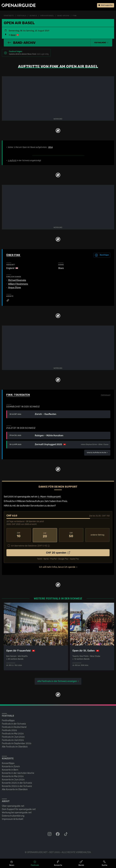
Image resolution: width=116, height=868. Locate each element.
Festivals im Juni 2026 (13, 736)
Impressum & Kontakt (13, 819)
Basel (13, 35)
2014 (50, 147)
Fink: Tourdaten (18, 395)
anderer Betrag (97, 535)
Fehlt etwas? (106, 395)
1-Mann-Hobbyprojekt (49, 497)
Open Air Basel (47, 16)
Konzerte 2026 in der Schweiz (17, 786)
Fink (75, 16)
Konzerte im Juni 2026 (13, 779)
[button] (101, 43)
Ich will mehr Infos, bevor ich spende (57, 567)
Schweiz (33, 16)
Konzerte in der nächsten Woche (18, 773)
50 (71, 535)
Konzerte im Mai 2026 (13, 776)
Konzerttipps (8, 763)
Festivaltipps (8, 720)
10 (19, 535)
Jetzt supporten (106, 5)
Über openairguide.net (13, 806)
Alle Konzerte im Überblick (15, 789)
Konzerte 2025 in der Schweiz (17, 782)
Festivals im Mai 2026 (13, 733)
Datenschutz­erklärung (13, 815)
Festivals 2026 (9, 730)
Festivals (22, 16)
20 (45, 535)
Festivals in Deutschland (14, 727)
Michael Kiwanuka (17, 280)
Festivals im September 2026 (17, 743)
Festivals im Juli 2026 (13, 740)
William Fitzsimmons (18, 284)
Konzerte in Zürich (11, 766)
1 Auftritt (12, 160)
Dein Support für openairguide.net (19, 809)
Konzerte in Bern (10, 769)
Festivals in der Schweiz (14, 723)
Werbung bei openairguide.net (17, 812)
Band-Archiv (63, 16)
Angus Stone (14, 288)
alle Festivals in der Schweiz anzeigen (57, 681)
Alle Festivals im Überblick (15, 746)
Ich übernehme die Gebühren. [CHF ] (29, 545)
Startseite (9, 16)
